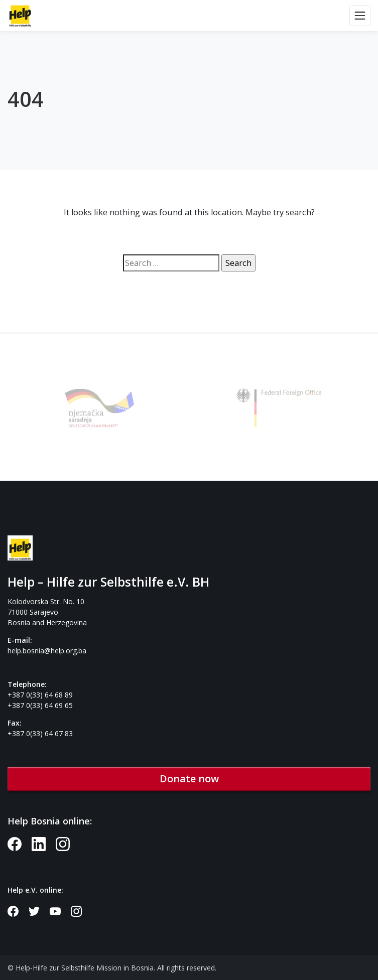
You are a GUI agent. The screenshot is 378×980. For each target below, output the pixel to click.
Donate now (189, 779)
